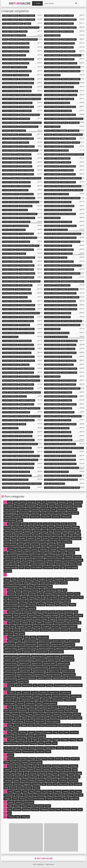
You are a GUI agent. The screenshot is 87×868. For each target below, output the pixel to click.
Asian (16, 502)
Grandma (8, 615)
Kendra (7, 689)
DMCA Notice (50, 864)
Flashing (64, 605)
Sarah (20, 788)
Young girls (23, 210)
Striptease (41, 780)
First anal (41, 605)
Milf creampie (74, 123)
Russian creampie (67, 269)
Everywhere (77, 55)
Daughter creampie (68, 349)
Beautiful (28, 531)
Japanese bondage (40, 671)
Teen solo (57, 799)
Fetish (41, 601)
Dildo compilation (25, 166)
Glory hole (78, 615)
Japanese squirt (10, 660)
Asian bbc (78, 502)
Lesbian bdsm (26, 700)
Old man (23, 732)
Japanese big (39, 674)
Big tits (47, 289)
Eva (42, 590)
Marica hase (40, 714)
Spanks (17, 780)
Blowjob (59, 527)
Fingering (50, 605)
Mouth (17, 718)
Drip (63, 341)
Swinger (19, 773)
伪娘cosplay (36, 392)
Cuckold (62, 549)
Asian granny (67, 506)
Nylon (10, 725)
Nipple (24, 725)
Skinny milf (23, 115)
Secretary (8, 780)
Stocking (64, 766)
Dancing (64, 583)
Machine (60, 711)
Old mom (74, 732)
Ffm (28, 601)
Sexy (23, 777)
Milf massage (18, 722)
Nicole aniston (52, 725)
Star (44, 784)
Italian (33, 637)
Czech (43, 553)
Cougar (64, 258)
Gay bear (75, 619)
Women (22, 238)
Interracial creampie (68, 174)
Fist (56, 594)
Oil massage (40, 736)
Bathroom (53, 546)
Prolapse (65, 740)
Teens (15, 799)
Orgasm (32, 732)
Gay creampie (73, 289)
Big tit (20, 546)
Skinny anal (63, 784)
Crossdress (39, 560)
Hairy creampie (25, 182)
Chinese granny (73, 549)
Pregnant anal (7, 456)
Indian (5, 432)
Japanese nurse (67, 656)
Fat (6, 597)
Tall (44, 791)
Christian (22, 424)
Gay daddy (12, 612)
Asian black (20, 506)
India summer (43, 637)
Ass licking (61, 513)
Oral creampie (74, 83)
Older (66, 732)
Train (80, 795)
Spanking (20, 766)
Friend (48, 601)
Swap (7, 788)
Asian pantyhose (11, 509)
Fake (69, 597)
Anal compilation (67, 47)
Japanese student (11, 667)
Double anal (45, 583)
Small (75, 770)
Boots (64, 524)
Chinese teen (51, 557)
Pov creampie (76, 416)
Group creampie (25, 353)
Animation (62, 502)
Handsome (49, 623)
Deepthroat (59, 579)
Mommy (56, 714)
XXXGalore (20, 3)
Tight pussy (74, 799)
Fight (45, 597)
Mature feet (40, 722)
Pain (4, 24)
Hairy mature (75, 630)
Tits (33, 795)
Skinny (38, 770)
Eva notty (35, 590)
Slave (23, 770)
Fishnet (72, 605)
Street (71, 777)
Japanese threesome (28, 678)
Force (77, 594)
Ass (44, 502)
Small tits (63, 780)
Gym (62, 615)
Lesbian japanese (50, 703)
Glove (16, 615)
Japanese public (49, 663)
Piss (41, 740)
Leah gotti (45, 700)
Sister (41, 766)
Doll (76, 579)
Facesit (22, 608)
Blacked (7, 527)
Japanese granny (11, 656)
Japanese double (68, 671)
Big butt (44, 546)
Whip (52, 809)
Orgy (56, 732)
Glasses (69, 615)
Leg (49, 696)
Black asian (76, 538)
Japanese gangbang (25, 660)
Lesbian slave (76, 696)
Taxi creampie (66, 111)
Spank (35, 766)
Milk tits (25, 718)
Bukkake (48, 337)
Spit (56, 777)
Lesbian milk (77, 321)
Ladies (36, 27)
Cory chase (48, 567)
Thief (74, 795)
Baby (50, 531)
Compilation (49, 158)
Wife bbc (35, 809)
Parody (28, 392)
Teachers (27, 24)
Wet (80, 809)
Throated (34, 460)
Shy (71, 784)
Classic (80, 560)
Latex (18, 693)
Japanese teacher (62, 648)
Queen (11, 755)
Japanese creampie (26, 194)
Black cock (65, 333)
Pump (18, 751)
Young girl (25, 817)
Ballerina (31, 538)
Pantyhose (21, 740)
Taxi (72, 791)
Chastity (30, 560)
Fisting (25, 594)
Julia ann (20, 644)
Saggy (79, 773)
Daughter (42, 579)
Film (6, 601)
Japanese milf (69, 644)
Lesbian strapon (10, 696)
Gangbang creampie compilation (72, 154)
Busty (51, 542)
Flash (38, 597)
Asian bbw (18, 517)
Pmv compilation (25, 91)
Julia (35, 648)
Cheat (51, 564)
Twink (49, 799)
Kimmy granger (60, 685)
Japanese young (74, 678)
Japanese (11, 641)
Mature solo (67, 714)
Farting (31, 597)
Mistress (15, 714)
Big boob (35, 546)
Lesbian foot (54, 693)
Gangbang (6, 35)
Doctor (22, 579)
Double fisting (41, 586)
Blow (69, 542)
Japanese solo (24, 656)
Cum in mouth (69, 560)
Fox (57, 605)
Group (52, 612)
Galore (22, 123)
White (58, 809)
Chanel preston (24, 557)
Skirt (48, 780)
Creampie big (66, 143)
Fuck (75, 597)
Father (24, 597)
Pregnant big (50, 748)
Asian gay (31, 502)
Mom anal (8, 718)
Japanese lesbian (51, 178)
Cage (62, 567)
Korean (11, 685)
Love (16, 700)
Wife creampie (77, 190)
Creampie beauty (25, 341)
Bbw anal (19, 531)
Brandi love (9, 531)
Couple (15, 564)
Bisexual (58, 531)
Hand (12, 626)
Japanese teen (10, 652)
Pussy (21, 743)
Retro (51, 759)
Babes (61, 546)
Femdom (33, 594)
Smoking (63, 773)
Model (74, 711)
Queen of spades (75, 476)
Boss (44, 531)
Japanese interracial (53, 674)
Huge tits (8, 630)
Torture (18, 795)
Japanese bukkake (59, 678)
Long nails (8, 700)
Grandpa (44, 612)
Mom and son (10, 711)
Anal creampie (24, 119)
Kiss (35, 685)
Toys (29, 799)
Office (15, 732)
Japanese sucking (44, 678)
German (6, 178)
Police (41, 743)
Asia (59, 506)
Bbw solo (59, 301)
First (81, 597)
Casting (23, 553)
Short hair (17, 784)
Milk (25, 707)
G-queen (65, 476)
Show (24, 780)
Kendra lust (27, 685)
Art (43, 513)
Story (29, 777)
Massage (18, 707)
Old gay (48, 234)
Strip (49, 784)
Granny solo (18, 619)
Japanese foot (76, 648)
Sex (26, 773)
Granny (26, 612)
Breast (21, 542)
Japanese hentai (69, 674)
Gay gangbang (31, 238)
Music (5, 392)
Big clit (7, 538)
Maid (68, 711)
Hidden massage (27, 630)
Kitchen (42, 685)
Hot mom (55, 626)
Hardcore (37, 626)
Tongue (7, 799)
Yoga (17, 817)
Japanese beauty (11, 663)
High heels (70, 623)
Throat (22, 799)
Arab (39, 502)
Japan (19, 641)
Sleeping (56, 766)
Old (9, 732)
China (18, 549)
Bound (7, 542)
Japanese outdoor (11, 678)
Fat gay (23, 605)
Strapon (16, 770)
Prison (68, 748)
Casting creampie (25, 87)
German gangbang (32, 202)
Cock (27, 567)
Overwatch (65, 428)
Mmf (45, 718)
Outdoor (48, 732)
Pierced (40, 748)
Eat (29, 186)
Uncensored (29, 802)
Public (61, 51)
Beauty (67, 527)
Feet (41, 594)
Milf (38, 707)
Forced (70, 594)
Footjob (11, 594)
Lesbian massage (69, 301)
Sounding (36, 784)
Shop (77, 777)
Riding (67, 759)
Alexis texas (45, 509)
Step (49, 773)
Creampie (48, 135)
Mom (10, 707)
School (5, 202)
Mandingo (63, 707)
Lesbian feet (65, 693)
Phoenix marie (28, 751)
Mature (32, 707)
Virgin (10, 806)
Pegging (48, 740)
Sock (42, 777)
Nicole (42, 725)
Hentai (11, 623)
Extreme (26, 590)
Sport (35, 777)
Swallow (48, 83)
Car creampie (28, 139)
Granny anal (68, 612)
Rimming (59, 759)
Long (39, 703)
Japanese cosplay (53, 656)
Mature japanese (53, 722)
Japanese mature (15, 39)
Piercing (33, 743)
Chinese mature (10, 557)
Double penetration (12, 586)
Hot (37, 630)
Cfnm (60, 557)
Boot (43, 535)
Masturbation (22, 711)
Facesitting (49, 594)
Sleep (28, 766)
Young (10, 817)
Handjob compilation (62, 103)
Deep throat (49, 103)
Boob (27, 546)
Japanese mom (44, 641)
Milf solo (77, 714)
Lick (44, 696)
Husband (65, 630)
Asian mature (24, 509)
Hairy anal (44, 630)
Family (63, 594)
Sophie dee (73, 780)
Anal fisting (52, 502)
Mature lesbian (35, 718)
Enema (11, 590)
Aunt (54, 509)
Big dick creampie (68, 91)
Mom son (54, 707)
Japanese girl (7, 75)
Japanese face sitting (24, 674)
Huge (78, 623)
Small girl (65, 123)
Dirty (50, 586)
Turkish (38, 791)
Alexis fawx (72, 509)
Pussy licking (9, 751)
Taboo (78, 791)
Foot (18, 594)
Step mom (8, 777)
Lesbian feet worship (60, 696)
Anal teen (56, 517)
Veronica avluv (50, 452)
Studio (35, 444)
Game (39, 615)
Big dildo (22, 538)
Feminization (66, 317)
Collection (48, 230)
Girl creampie (24, 43)
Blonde (45, 538)
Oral (37, 246)
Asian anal (42, 506)
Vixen (48, 806)
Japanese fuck (23, 682)
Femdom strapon (11, 608)
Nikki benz (76, 725)
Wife (10, 809)
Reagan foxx (42, 759)
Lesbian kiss (30, 703)
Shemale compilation (26, 79)
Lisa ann (35, 693)
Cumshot (77, 557)
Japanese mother (11, 671)
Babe (72, 535)
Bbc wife (33, 524)
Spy (13, 773)
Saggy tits (27, 784)
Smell (17, 777)
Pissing (73, 740)
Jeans (19, 652)
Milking (7, 714)
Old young (8, 736)
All (76, 91)
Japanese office (25, 648)
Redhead (25, 762)
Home (16, 630)
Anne (70, 502)
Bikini (78, 535)
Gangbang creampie (18, 35)
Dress (31, 586)
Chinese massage (11, 567)
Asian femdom (10, 520)
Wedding (66, 809)
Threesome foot (34, 408)
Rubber (7, 762)
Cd (5, 553)
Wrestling (26, 809)
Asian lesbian (49, 301)
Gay (20, 612)
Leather (37, 696)
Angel (26, 517)
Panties (24, 748)
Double (7, 583)
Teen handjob (35, 281)
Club (22, 567)
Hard (6, 626)
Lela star (22, 55)
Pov (27, 743)
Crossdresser (33, 553)
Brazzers (17, 524)
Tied (53, 795)
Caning (63, 553)
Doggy (24, 586)
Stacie (31, 388)
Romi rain (75, 759)
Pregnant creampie (20, 456)
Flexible (62, 597)
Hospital (46, 626)
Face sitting (57, 601)
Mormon (8, 722)
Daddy (14, 579)
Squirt (48, 766)
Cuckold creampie (26, 206)
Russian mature (22, 759)
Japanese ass (36, 663)
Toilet (25, 791)
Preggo (56, 740)
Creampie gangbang (26, 107)
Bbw (10, 524)
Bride (45, 527)
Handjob (25, 623)
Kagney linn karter (75, 685)
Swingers (63, 777)
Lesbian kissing (57, 700)
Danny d (69, 579)
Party (80, 740)
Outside (30, 736)
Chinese (11, 549)
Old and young (20, 736)
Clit (23, 560)
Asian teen (35, 513)
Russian (11, 759)
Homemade (59, 623)
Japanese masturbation (59, 667)
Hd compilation (72, 341)
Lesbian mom (70, 700)
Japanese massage (51, 51)
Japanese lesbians (26, 667)
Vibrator (33, 806)
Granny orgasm (63, 619)
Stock (13, 788)
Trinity (72, 43)
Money (32, 711)
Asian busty (35, 517)
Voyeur (25, 806)
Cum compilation (67, 24)
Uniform (19, 802)
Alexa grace (66, 517)
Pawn (48, 751)
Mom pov (29, 722)
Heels (17, 623)
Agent (20, 520)
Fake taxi (66, 601)
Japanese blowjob (42, 667)
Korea (18, 685)
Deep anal (76, 143)
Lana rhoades (10, 703)
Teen (10, 791)
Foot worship (14, 597)
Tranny (65, 791)
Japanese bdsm (41, 652)
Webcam (17, 809)
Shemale (11, 766)
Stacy (21, 388)
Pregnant (11, 740)
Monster (40, 711)
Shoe (55, 773)
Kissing (50, 685)
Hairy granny (19, 634)
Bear (57, 524)
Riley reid (65, 150)
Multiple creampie (34, 99)
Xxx (9, 813)
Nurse (17, 725)
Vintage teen (66, 361)
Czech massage (38, 557)
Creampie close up (26, 27)
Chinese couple (75, 564)
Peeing (32, 748)
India (27, 637)
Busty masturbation (34, 542)
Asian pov (23, 396)
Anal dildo (8, 517)
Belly (38, 538)
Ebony (18, 590)
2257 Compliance (38, 864)
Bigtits (65, 535)
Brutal (14, 538)
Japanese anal (7, 194)
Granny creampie (75, 234)
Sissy (54, 770)
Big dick (17, 535)
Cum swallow (37, 567)
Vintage (17, 806)
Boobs (50, 535)
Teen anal (40, 795)
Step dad (78, 784)
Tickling (58, 791)
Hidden (39, 623)
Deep (47, 297)
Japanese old (76, 178)
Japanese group (8, 289)
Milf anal (63, 718)
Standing (31, 780)
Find (77, 468)
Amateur (78, 506)
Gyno (59, 612)
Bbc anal (35, 535)
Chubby (50, 553)
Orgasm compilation (26, 59)
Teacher (17, 791)
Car (4, 139)
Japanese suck (10, 682)
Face (34, 601)
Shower (71, 773)
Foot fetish (53, 597)
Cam (56, 567)
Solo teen (28, 788)
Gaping (53, 619)
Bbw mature (65, 538)
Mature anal (50, 711)
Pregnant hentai (34, 456)
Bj (27, 527)
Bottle (14, 542)
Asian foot (62, 509)
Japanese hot (9, 674)
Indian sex (29, 432)
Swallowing (23, 408)
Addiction (65, 472)
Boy (14, 527)
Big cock (37, 531)
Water (74, 809)
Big (31, 527)
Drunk (50, 579)
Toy (48, 795)
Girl (76, 612)
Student (47, 131)
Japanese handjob (56, 652)
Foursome (31, 608)
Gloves (31, 615)
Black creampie (35, 416)
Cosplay (26, 549)
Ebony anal (50, 590)
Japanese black (70, 51)
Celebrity (71, 553)
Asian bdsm (46, 517)
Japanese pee (24, 663)
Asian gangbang (10, 513)
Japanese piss (40, 660)
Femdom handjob (11, 605)
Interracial (19, 637)
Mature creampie (67, 16)
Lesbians (43, 693)
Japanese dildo (25, 671)
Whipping (44, 809)
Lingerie (36, 700)
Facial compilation (68, 59)
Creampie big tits (67, 87)
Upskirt (11, 802)
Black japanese (69, 531)
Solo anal (8, 784)
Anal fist (52, 506)
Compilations (24, 51)
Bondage (72, 524)
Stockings (74, 766)
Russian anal (66, 448)
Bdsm (25, 524)
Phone (48, 743)
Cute (18, 560)
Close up (8, 571)
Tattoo (26, 795)
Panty (75, 748)
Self (55, 784)
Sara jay (42, 773)
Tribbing (60, 795)
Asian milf (35, 509)
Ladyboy (26, 693)
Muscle (72, 707)
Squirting (46, 770)
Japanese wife (57, 644)
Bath (45, 542)
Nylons (15, 729)
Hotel (29, 626)
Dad (28, 579)
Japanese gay (9, 644)
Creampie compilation (10, 16)
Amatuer (22, 254)
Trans (50, 791)
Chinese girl (24, 564)
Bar (78, 531)
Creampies (23, 31)
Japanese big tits (8, 154)
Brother (57, 535)
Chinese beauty (61, 564)
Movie (30, 714)
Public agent (15, 748)
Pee (46, 484)
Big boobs (26, 535)
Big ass (21, 527)
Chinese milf (9, 560)
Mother (45, 707)
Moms (23, 714)
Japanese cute (54, 671)
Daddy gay (28, 583)
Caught (7, 564)
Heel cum (65, 43)
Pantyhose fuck (10, 743)
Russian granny (36, 762)
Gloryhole (8, 619)
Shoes (68, 770)
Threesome (9, 795)
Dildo (34, 579)
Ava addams (9, 506)
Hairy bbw (23, 99)
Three (68, 795)
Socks (7, 773)
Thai (31, 791)
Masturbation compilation (28, 214)
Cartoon (34, 549)
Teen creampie (73, 131)
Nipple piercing (65, 725)
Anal (18, 250)
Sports (55, 780)
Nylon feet (33, 725)
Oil (61, 732)
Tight (65, 799)
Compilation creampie (27, 16)
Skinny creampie (34, 115)
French (22, 601)
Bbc (40, 524)
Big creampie (24, 63)
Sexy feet (33, 773)
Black (51, 524)
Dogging (55, 583)
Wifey (74, 361)
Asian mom (51, 513)
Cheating (68, 557)
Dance (7, 579)
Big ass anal (60, 542)
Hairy (33, 623)
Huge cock (8, 634)
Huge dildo (21, 626)
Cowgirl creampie (67, 99)
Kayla (77, 488)
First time (14, 601)
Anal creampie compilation (71, 67)
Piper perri (40, 751)
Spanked (30, 770)
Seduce (36, 788)
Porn (55, 743)
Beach (51, 527)
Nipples (7, 729)
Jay (26, 388)
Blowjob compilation (26, 277)
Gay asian (29, 619)
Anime (16, 194)
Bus (45, 524)
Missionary (53, 718)
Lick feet (20, 703)
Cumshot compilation (69, 20)
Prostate (60, 748)
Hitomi (5, 39)
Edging (59, 590)
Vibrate (41, 806)
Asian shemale (73, 513)
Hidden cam (55, 630)
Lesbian (11, 693)
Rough (33, 759)
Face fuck (32, 605)
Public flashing (66, 55)
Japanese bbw (72, 480)
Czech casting (72, 567)
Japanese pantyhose (46, 648)
